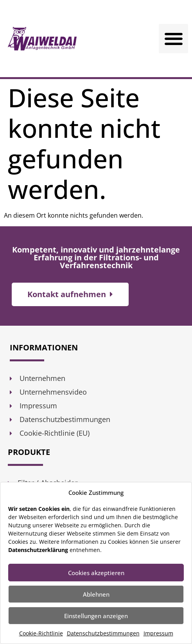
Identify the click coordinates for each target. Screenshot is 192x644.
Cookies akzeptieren (96, 573)
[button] (173, 39)
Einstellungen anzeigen (96, 616)
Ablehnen (96, 594)
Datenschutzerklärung (38, 550)
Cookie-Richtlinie (41, 633)
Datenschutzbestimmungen (103, 633)
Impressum (158, 633)
